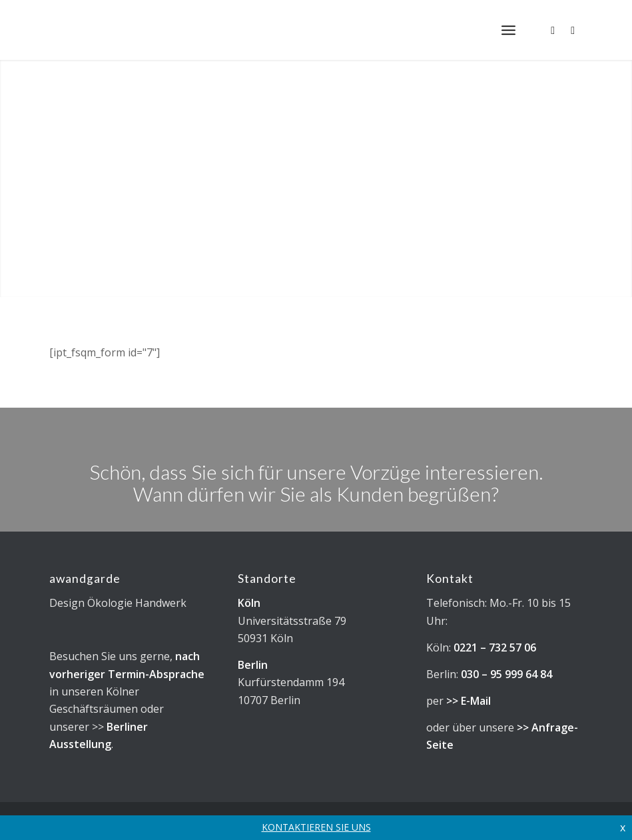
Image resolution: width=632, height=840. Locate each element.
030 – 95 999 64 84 (506, 674)
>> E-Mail (469, 701)
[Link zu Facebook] (573, 30)
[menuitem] (508, 30)
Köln (249, 603)
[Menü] (508, 30)
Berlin (253, 665)
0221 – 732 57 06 (495, 647)
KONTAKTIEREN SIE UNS (316, 827)
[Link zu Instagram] (553, 30)
